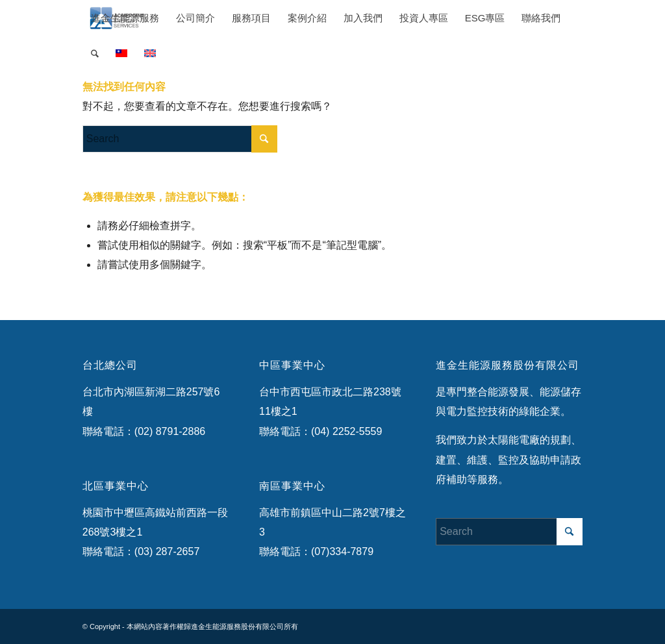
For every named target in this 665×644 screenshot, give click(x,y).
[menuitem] (125, 18)
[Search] (95, 54)
